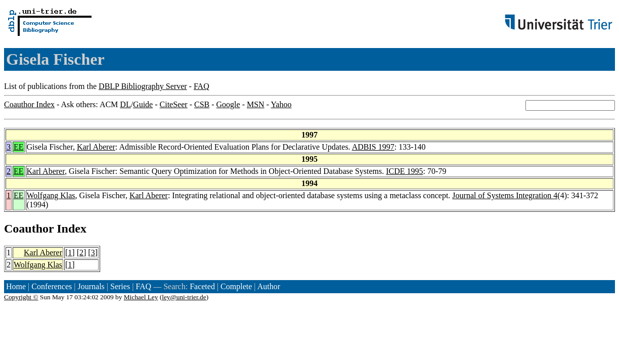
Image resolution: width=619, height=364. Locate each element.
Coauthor (29, 229)
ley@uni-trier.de (184, 297)
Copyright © (21, 297)
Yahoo (281, 104)
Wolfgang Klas (51, 195)
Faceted (202, 286)
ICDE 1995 (404, 171)
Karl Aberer (96, 147)
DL (125, 104)
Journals (91, 286)
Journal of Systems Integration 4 (505, 195)
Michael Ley (141, 297)
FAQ (202, 86)
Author (269, 286)
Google (228, 104)
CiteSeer (174, 104)
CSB (202, 104)
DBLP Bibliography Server (143, 86)
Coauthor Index (29, 104)
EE (19, 147)
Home (16, 286)
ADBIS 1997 (373, 147)
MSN (256, 104)
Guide (143, 104)
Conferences (52, 286)
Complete (236, 286)
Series (120, 286)
